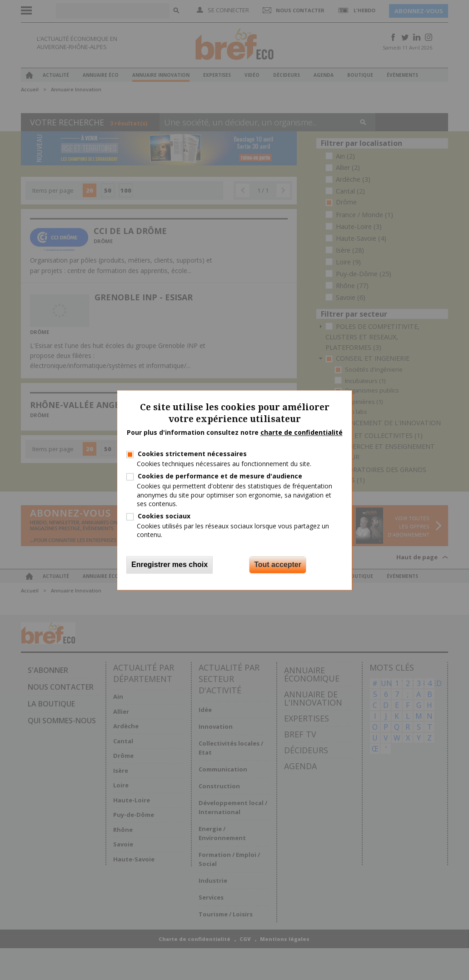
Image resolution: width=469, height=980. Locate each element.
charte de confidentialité (302, 433)
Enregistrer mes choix (170, 565)
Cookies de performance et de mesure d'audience (220, 476)
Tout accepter (278, 565)
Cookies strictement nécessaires (192, 454)
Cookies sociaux (164, 516)
